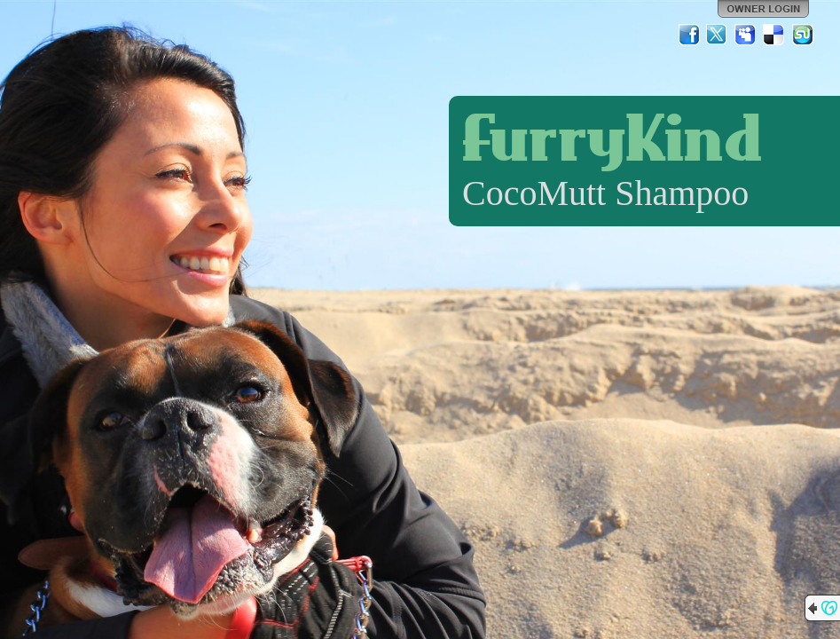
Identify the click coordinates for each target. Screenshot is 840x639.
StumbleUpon (803, 35)
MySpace (746, 35)
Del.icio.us (774, 35)
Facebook (689, 35)
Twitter (718, 35)
